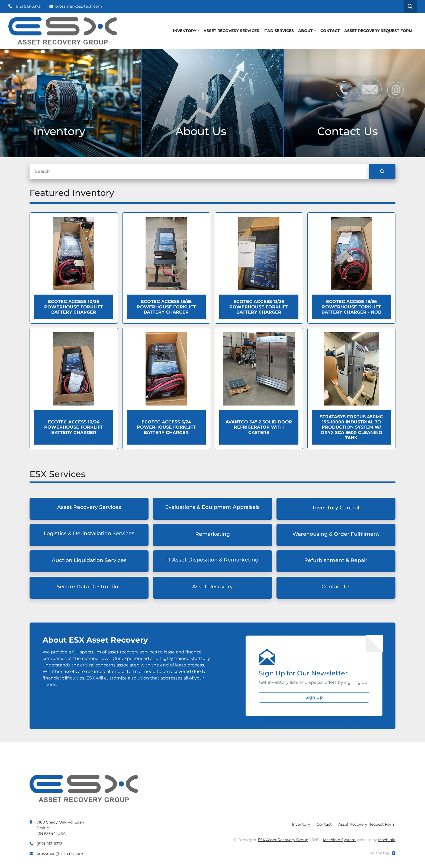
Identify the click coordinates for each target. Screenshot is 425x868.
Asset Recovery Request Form (378, 31)
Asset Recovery (212, 587)
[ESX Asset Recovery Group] (84, 788)
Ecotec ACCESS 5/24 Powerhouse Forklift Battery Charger (166, 427)
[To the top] (383, 853)
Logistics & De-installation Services (89, 533)
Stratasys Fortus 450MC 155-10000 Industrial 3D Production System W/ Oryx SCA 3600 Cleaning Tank (351, 427)
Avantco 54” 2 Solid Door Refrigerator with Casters (259, 427)
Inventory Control (336, 508)
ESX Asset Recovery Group (283, 840)
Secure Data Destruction (89, 587)
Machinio (387, 840)
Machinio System (339, 840)
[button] (186, 31)
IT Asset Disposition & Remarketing (212, 560)
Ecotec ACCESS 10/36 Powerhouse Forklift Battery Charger (74, 307)
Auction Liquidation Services (89, 560)
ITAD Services (279, 31)
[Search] (199, 171)
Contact (330, 31)
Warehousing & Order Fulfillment (336, 534)
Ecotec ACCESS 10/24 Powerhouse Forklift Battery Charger (74, 427)
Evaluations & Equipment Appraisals (212, 507)
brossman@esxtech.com (79, 6)
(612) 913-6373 (27, 6)
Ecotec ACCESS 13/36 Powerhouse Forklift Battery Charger (166, 307)
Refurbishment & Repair (336, 560)
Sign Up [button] (314, 697)
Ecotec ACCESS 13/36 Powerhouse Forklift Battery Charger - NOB (351, 307)
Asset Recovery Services (231, 31)
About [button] (305, 31)
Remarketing (212, 534)
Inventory (185, 31)
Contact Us (336, 587)
